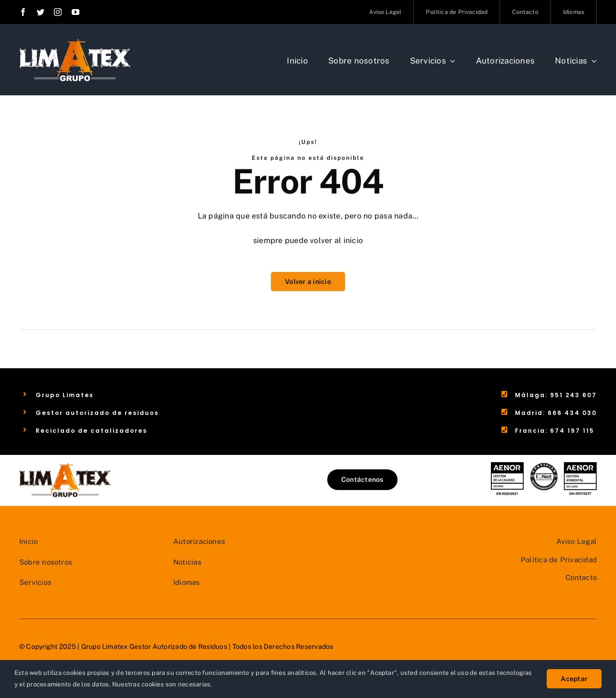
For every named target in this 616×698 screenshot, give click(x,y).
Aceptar (574, 679)
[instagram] (58, 12)
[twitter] (40, 12)
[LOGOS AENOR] (544, 466)
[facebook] (23, 12)
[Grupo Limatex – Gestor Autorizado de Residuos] (75, 42)
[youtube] (76, 12)
